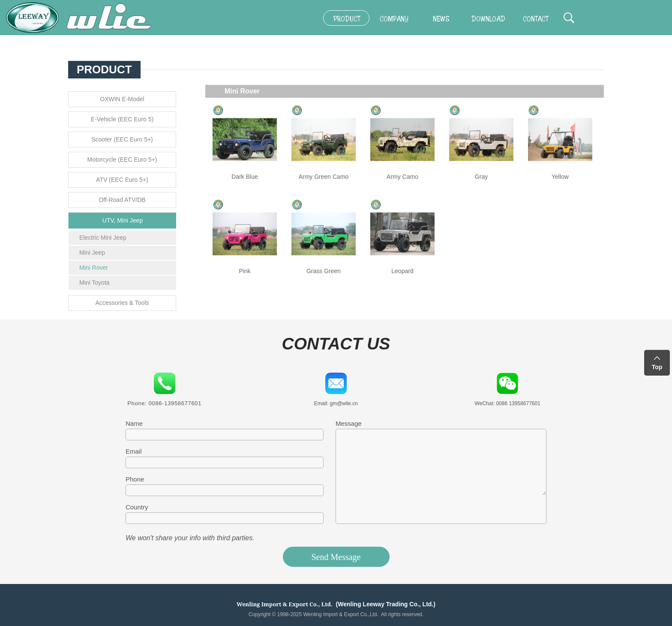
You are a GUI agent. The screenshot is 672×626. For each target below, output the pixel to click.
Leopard (402, 271)
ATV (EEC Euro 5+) (122, 180)
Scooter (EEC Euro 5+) (122, 139)
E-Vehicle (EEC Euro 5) (122, 119)
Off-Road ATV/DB (122, 200)
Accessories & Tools (122, 303)
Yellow (560, 177)
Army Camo (402, 177)
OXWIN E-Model (122, 99)
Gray (481, 177)
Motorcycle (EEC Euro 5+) (122, 160)
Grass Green (324, 271)
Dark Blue (244, 177)
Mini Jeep (92, 253)
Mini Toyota (94, 283)
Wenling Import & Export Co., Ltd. (285, 604)
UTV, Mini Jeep (123, 220)
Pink (244, 271)
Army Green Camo (324, 177)
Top (657, 367)
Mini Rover (94, 268)
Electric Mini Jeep (103, 238)
